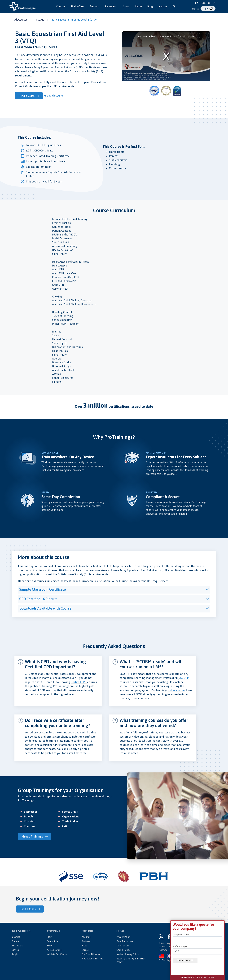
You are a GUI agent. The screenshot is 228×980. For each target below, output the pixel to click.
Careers (85, 949)
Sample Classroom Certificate (43, 589)
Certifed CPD (79, 682)
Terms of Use (123, 945)
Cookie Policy (123, 949)
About (138, 6)
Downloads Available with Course (45, 608)
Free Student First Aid (92, 958)
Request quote (186, 960)
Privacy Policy (123, 936)
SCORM (185, 678)
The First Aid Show (91, 954)
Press (84, 945)
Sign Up (196, 9)
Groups (15, 941)
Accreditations (54, 949)
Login (208, 8)
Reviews (86, 941)
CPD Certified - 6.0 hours (38, 599)
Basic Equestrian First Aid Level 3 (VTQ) (74, 20)
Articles (163, 6)
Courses (61, 6)
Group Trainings (33, 836)
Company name (181, 935)
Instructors (111, 6)
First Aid (39, 20)
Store (126, 6)
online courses (177, 690)
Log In (15, 954)
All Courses (21, 20)
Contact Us (52, 941)
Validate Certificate (57, 954)
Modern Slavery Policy (128, 954)
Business (95, 6)
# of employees (181, 946)
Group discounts (54, 95)
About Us (86, 936)
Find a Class (78, 6)
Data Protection (125, 941)
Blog (150, 6)
